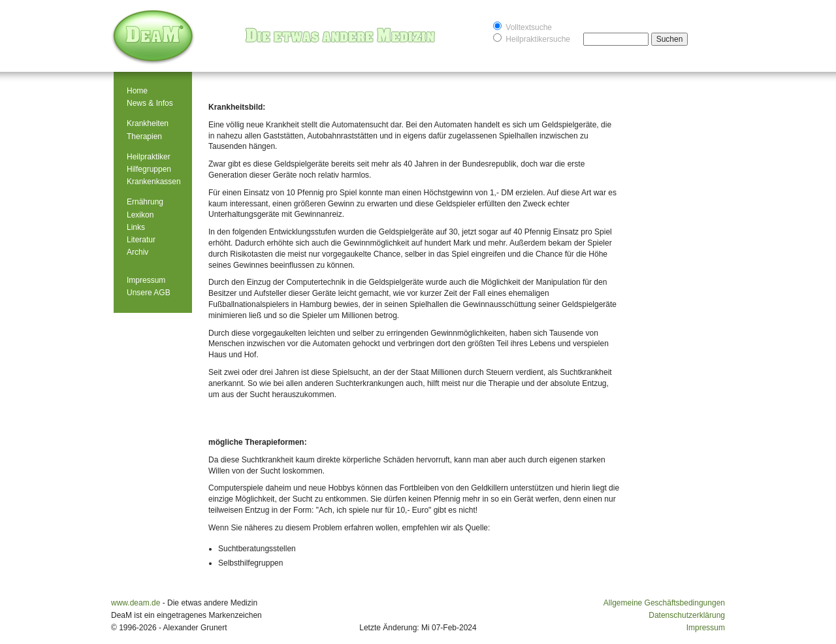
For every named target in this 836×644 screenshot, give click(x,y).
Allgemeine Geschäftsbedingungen (664, 603)
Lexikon (140, 215)
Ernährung (145, 202)
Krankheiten (148, 123)
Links (136, 227)
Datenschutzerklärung (687, 615)
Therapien (144, 137)
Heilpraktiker (149, 157)
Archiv (137, 252)
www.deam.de (136, 603)
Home (137, 91)
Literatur (141, 240)
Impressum (146, 280)
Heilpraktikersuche (532, 38)
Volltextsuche (522, 26)
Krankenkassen (154, 182)
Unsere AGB (149, 293)
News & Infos (150, 103)
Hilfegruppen (149, 169)
